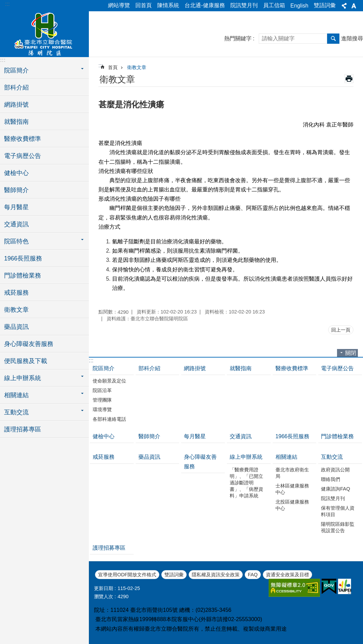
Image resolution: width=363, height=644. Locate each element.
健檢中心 (16, 173)
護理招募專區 (23, 429)
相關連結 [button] (16, 395)
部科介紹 (16, 88)
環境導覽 (102, 410)
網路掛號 (16, 105)
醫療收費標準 (23, 139)
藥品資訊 (16, 327)
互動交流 (332, 457)
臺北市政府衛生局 (292, 473)
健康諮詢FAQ (335, 489)
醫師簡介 (16, 190)
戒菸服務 (16, 293)
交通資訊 (16, 224)
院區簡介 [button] (16, 70)
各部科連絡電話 (109, 419)
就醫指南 (16, 122)
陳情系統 (168, 5)
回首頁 (144, 5)
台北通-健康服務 (205, 5)
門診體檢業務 (23, 276)
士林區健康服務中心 (292, 489)
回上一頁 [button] (341, 330)
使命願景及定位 (109, 381)
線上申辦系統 (246, 457)
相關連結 (286, 457)
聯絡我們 (331, 479)
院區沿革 (102, 390)
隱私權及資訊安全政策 (216, 575)
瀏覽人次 (104, 596)
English (299, 6)
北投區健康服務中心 (292, 505)
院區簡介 (104, 368)
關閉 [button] (351, 353)
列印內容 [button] (349, 79)
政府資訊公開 (335, 470)
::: (7, 4)
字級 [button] (354, 6)
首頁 (113, 67)
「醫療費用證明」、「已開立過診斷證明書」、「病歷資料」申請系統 (246, 483)
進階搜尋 (352, 38)
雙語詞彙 (325, 5)
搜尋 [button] (333, 39)
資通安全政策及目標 (287, 575)
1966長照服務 (23, 258)
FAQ (253, 575)
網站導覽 (119, 5)
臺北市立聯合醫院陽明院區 (44, 33)
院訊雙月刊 (244, 5)
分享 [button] (344, 6)
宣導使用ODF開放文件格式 (127, 575)
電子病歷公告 (23, 156)
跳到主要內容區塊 (4, 4)
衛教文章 (16, 310)
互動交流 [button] (16, 412)
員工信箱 (274, 5)
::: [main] (101, 65)
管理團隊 (102, 400)
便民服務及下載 (26, 361)
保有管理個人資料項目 (338, 511)
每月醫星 (16, 207)
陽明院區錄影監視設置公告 (338, 527)
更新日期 (104, 588)
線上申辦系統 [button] (23, 378)
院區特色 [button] (16, 241)
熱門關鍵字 (238, 38)
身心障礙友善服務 (29, 344)
